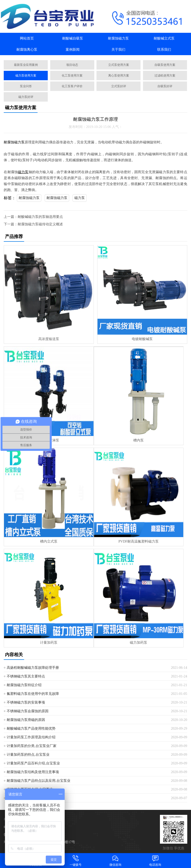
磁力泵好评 (26, 97)
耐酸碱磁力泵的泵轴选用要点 (40, 217)
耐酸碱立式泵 (164, 38)
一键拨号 (76, 860)
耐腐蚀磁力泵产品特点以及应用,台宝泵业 (39, 781)
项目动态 (72, 65)
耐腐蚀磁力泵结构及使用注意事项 (33, 772)
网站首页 (27, 38)
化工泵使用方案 (72, 76)
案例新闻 (73, 50)
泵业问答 (26, 86)
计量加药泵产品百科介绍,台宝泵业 (33, 763)
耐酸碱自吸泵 (73, 38)
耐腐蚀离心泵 (27, 50)
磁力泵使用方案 (26, 76)
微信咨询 (115, 860)
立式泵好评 (119, 86)
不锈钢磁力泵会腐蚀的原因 (28, 711)
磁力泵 (80, 198)
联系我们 (164, 50)
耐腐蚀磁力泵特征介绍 (24, 685)
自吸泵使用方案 (165, 65)
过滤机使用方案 (165, 76)
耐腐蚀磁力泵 (118, 38)
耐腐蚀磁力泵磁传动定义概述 (40, 224)
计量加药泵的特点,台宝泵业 (28, 755)
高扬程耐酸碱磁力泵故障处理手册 (33, 668)
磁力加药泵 (139, 643)
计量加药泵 (49, 643)
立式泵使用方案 (119, 65)
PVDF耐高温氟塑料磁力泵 (139, 541)
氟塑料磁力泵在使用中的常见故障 (33, 694)
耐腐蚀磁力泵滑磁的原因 (26, 720)
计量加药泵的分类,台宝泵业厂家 (32, 746)
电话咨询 (155, 860)
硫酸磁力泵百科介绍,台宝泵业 (30, 789)
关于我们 (118, 50)
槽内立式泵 (49, 541)
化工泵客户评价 (72, 86)
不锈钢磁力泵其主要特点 (26, 676)
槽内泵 (139, 440)
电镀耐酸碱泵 (142, 339)
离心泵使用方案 (119, 76)
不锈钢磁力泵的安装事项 (26, 702)
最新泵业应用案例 (26, 65)
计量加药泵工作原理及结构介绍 (31, 737)
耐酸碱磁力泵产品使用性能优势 (31, 729)
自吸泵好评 (165, 86)
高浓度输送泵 (49, 339)
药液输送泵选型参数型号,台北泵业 (33, 798)
